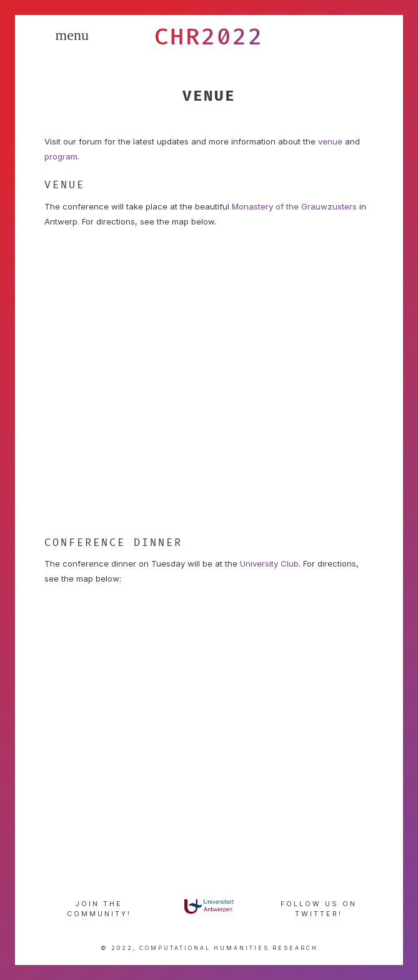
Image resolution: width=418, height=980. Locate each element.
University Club (269, 563)
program (61, 156)
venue (330, 141)
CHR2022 (209, 37)
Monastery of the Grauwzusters (294, 206)
